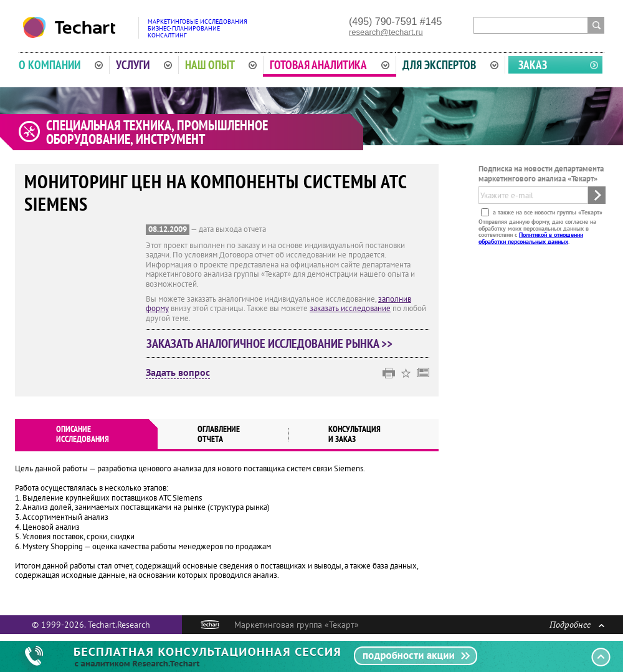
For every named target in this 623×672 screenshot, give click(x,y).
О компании (61, 65)
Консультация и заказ (354, 434)
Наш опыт (221, 65)
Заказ (533, 65)
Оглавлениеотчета (219, 434)
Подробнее (577, 624)
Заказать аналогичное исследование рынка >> (269, 343)
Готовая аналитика (330, 65)
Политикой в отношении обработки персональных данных (531, 238)
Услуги (144, 65)
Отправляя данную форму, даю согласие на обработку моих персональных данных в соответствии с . (537, 231)
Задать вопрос (178, 373)
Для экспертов (450, 65)
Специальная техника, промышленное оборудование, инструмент (157, 132)
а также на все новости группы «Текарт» (547, 212)
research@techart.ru (386, 32)
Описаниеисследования (83, 434)
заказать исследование (350, 308)
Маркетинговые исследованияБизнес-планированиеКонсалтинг (197, 28)
